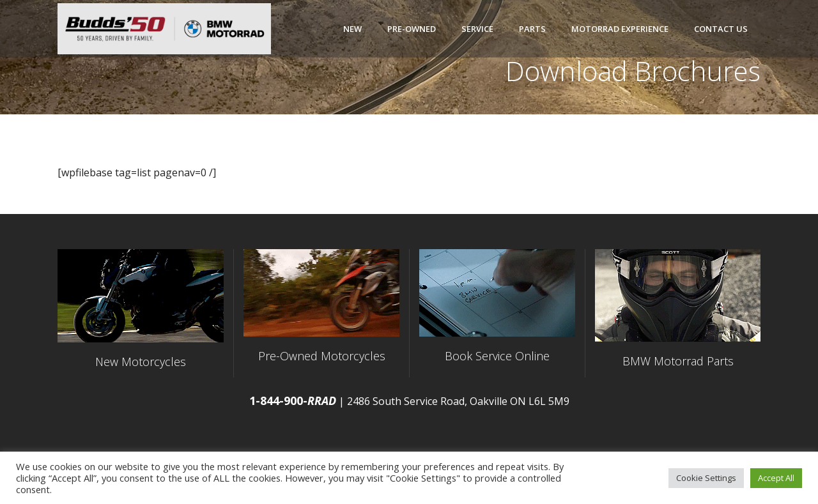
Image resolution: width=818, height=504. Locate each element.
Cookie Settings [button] (706, 478)
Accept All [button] (776, 478)
